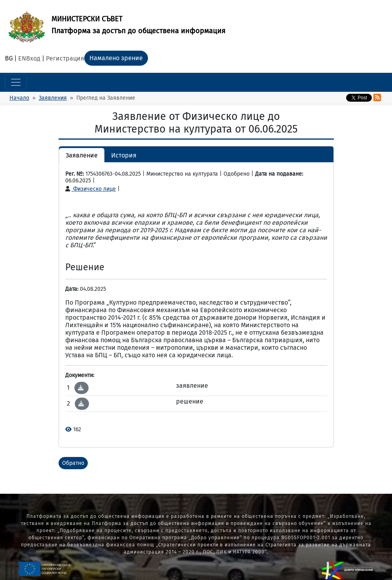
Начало (19, 98)
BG (9, 58)
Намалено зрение (116, 58)
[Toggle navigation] (16, 82)
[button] (81, 388)
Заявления (53, 98)
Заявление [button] (82, 155)
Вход (33, 58)
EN (22, 58)
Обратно (73, 463)
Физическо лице (91, 189)
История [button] (124, 155)
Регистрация (65, 58)
